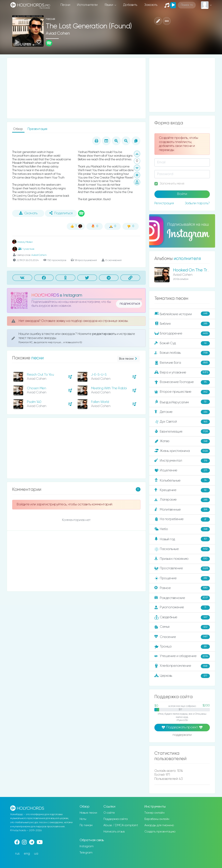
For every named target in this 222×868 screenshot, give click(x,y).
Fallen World (100, 402)
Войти (182, 194)
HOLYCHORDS (45, 295)
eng (27, 854)
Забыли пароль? (197, 203)
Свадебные (182, 617)
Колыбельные (182, 480)
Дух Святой (182, 422)
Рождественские (182, 598)
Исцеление (182, 471)
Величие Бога (182, 363)
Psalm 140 (34, 402)
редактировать (104, 334)
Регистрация (164, 203)
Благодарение (182, 334)
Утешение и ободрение (182, 656)
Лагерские (182, 500)
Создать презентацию (160, 832)
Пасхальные (182, 549)
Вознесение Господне (182, 382)
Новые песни (88, 813)
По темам (86, 825)
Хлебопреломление (182, 666)
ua (36, 854)
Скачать (28, 213)
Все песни (128, 359)
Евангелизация (182, 432)
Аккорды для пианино (159, 825)
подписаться (130, 304)
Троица (182, 647)
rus (17, 854)
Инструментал (182, 461)
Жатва (182, 441)
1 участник (26, 249)
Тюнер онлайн (154, 813)
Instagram (87, 846)
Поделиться (61, 213)
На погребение (182, 519)
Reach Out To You (40, 375)
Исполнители (87, 5)
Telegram (86, 853)
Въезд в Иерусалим (182, 402)
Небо (182, 529)
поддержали (182, 735)
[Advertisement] (76, 88)
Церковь (182, 676)
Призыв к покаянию (182, 559)
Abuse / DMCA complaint (121, 825)
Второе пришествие (182, 392)
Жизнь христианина (182, 451)
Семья (182, 627)
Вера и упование (182, 373)
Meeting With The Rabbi (109, 388)
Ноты (83, 819)
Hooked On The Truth (193, 270)
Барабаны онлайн (157, 819)
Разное (182, 588)
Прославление (182, 569)
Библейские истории (182, 314)
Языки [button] (109, 5)
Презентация (37, 129)
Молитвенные (182, 510)
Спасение (182, 637)
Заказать (151, 5)
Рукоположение (182, 608)
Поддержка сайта (116, 819)
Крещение (182, 490)
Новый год (182, 539)
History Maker (22, 242)
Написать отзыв (114, 832)
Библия (182, 324)
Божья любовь (182, 353)
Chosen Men (36, 388)
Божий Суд (182, 343)
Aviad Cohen (58, 33)
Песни (65, 5)
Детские (182, 412)
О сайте (109, 813)
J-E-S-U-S (99, 375)
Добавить (130, 5)
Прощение (182, 578)
